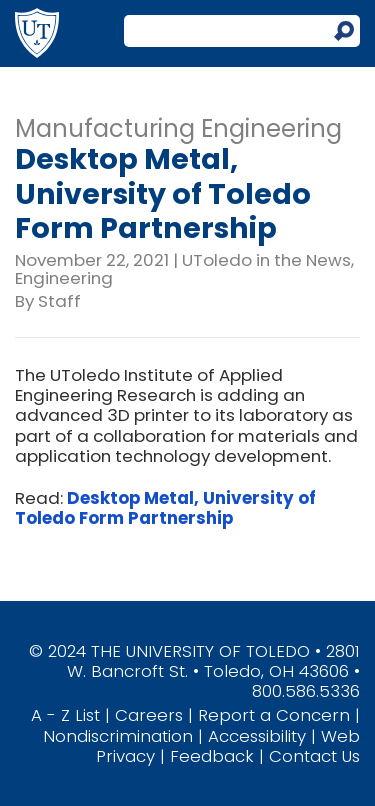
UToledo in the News (266, 260)
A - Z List (65, 715)
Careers (149, 715)
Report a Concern (274, 715)
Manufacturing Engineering (178, 128)
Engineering (64, 278)
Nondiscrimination (118, 736)
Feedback (212, 756)
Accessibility (257, 736)
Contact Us (314, 756)
